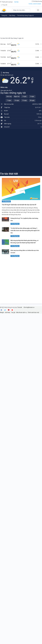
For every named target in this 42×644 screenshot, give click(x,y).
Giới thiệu (8, 312)
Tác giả (13, 312)
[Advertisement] (21, 150)
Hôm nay (9, 96)
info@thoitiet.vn (29, 307)
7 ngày (9, 100)
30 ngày (32, 100)
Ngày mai (17, 96)
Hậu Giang (12, 15)
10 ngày (17, 100)
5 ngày (32, 96)
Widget (2, 312)
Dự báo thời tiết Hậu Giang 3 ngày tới (12, 38)
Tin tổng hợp (6, 201)
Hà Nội (16, 2)
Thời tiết (20, 307)
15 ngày (24, 100)
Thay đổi (4, 5)
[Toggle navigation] (38, 10)
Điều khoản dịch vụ (21, 312)
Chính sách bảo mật (33, 312)
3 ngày (24, 96)
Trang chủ (4, 15)
